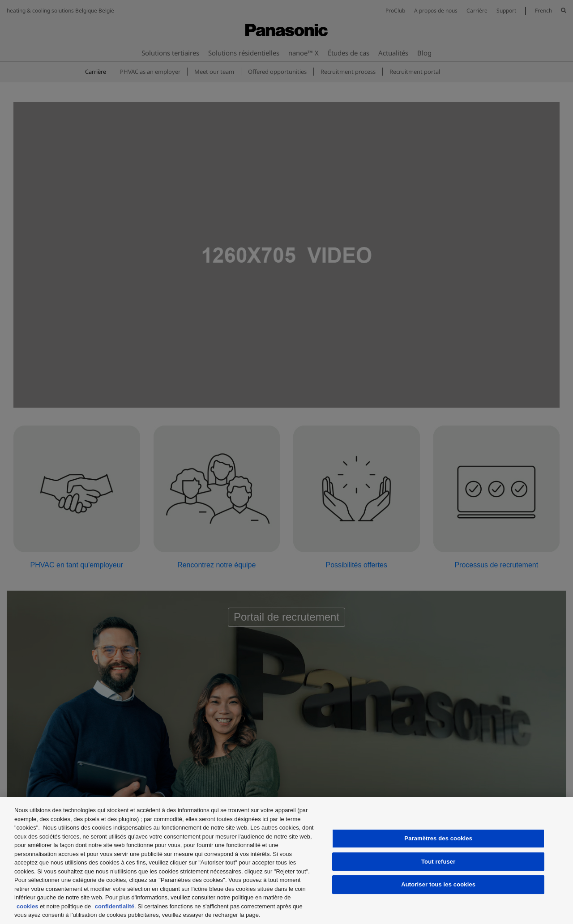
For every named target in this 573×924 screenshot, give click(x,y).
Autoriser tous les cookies (438, 884)
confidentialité (115, 906)
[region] (286, 860)
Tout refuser (438, 862)
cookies (27, 906)
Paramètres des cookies (438, 838)
